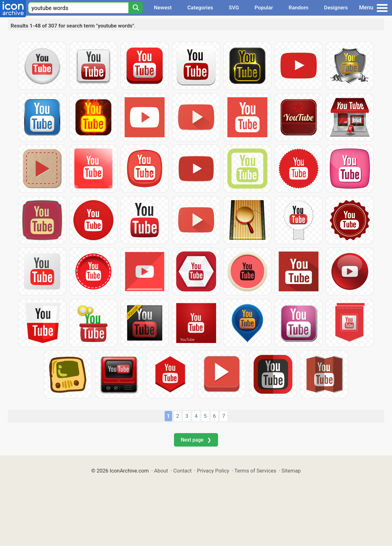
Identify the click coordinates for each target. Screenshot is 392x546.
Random (298, 8)
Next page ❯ (196, 440)
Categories (200, 8)
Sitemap (291, 471)
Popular (264, 8)
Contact (183, 471)
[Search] (136, 8)
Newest (163, 8)
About (161, 471)
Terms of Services (255, 471)
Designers (336, 8)
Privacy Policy (213, 471)
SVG (234, 8)
